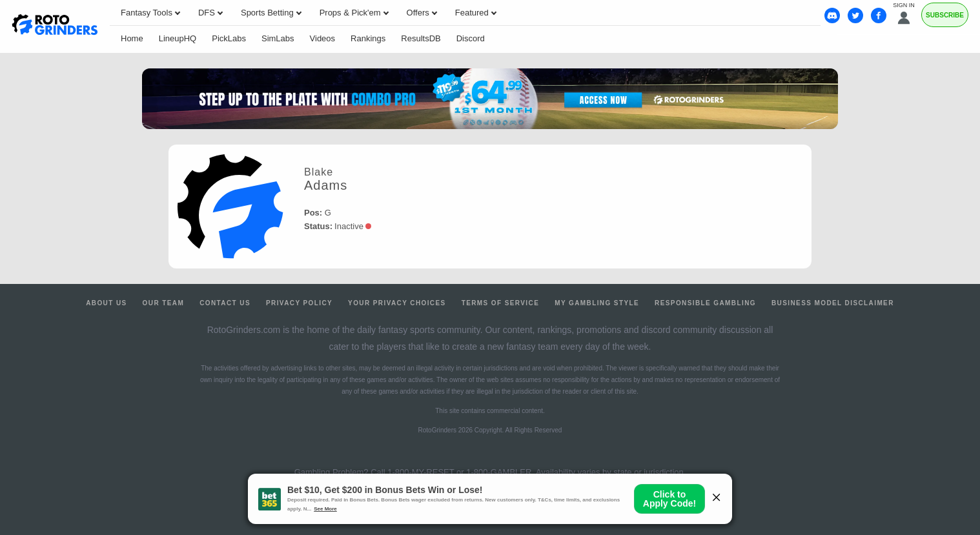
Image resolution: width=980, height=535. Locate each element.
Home (132, 38)
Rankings (368, 38)
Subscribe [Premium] (945, 15)
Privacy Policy (299, 303)
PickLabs (229, 38)
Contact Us (225, 303)
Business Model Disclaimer (833, 303)
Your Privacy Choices (397, 303)
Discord (471, 38)
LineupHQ (178, 38)
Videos (323, 38)
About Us (106, 303)
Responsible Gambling (705, 303)
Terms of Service (501, 303)
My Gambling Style (597, 303)
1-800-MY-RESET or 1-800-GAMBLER (459, 472)
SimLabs (278, 38)
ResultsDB (421, 38)
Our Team (164, 303)
